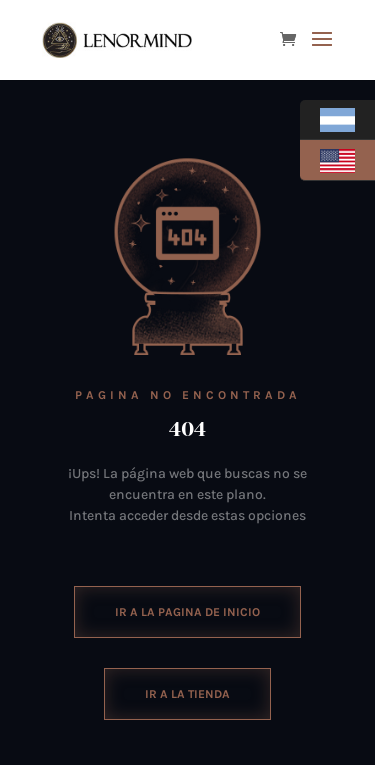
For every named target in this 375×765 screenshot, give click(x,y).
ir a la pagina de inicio (187, 612)
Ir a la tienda (187, 694)
